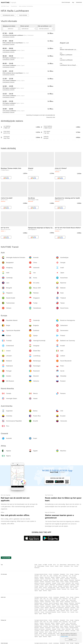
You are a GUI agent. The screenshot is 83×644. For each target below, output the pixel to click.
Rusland (77, 586)
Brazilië (59, 589)
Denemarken (48, 582)
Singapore (37, 579)
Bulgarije (66, 580)
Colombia (75, 588)
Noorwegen (73, 585)
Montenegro (52, 585)
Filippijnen (58, 577)
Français (47, 566)
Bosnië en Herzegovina (54, 580)
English (40, 565)
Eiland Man (68, 583)
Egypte (40, 591)
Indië (45, 576)
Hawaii (58, 588)
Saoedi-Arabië (73, 577)
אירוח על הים (5, 228)
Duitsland (42, 582)
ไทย (58, 565)
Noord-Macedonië (60, 585)
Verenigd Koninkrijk (74, 582)
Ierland (63, 583)
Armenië (50, 574)
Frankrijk (67, 582)
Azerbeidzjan (56, 574)
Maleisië (53, 577)
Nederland (67, 585)
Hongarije (54, 583)
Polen (78, 585)
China (68, 574)
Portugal (36, 586)
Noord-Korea (74, 579)
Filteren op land (25, 26)
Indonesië (37, 576)
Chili (71, 588)
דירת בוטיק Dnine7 (61, 168)
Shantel (31, 168)
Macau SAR (47, 577)
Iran (48, 576)
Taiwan (57, 579)
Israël (41, 576)
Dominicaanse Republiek (51, 589)
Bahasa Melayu (63, 565)
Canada (36, 588)
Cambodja (56, 576)
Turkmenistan (48, 579)
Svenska (76, 566)
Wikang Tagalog (41, 566)
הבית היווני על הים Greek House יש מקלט (68, 228)
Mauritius (45, 591)
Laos (70, 576)
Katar (67, 577)
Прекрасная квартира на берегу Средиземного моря (46, 228)
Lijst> (50, 26)
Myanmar (36, 577)
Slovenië (55, 586)
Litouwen (77, 583)
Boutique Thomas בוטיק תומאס (11, 168)
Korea (60, 576)
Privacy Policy (64, 636)
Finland (62, 582)
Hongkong (77, 574)
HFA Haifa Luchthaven (15, 11)
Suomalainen (67, 566)
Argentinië (63, 588)
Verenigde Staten (52, 588)
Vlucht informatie (66, 2)
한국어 (55, 565)
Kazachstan (65, 576)
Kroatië (59, 583)
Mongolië (42, 577)
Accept (71, 639)
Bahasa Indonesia (72, 565)
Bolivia (68, 588)
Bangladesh (63, 574)
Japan (51, 576)
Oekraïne (72, 586)
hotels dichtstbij (23, 15)
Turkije (53, 579)
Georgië (72, 574)
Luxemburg (37, 585)
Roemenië (41, 586)
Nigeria (50, 591)
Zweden (50, 586)
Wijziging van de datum (9, 26)
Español (57, 566)
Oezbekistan (67, 579)
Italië (73, 583)
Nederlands (37, 568)
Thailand (42, 579)
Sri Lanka (74, 576)
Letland (42, 585)
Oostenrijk (46, 580)
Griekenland (48, 583)
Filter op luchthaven (45, 26)
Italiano (61, 566)
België (61, 580)
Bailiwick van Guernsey (39, 583)
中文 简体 (50, 565)
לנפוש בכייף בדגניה (7, 198)
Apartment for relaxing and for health (67, 198)
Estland (53, 582)
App (73, 2)
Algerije (36, 591)
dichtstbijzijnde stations (9, 15)
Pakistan (63, 577)
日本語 (36, 565)
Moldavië (47, 585)
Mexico (40, 588)
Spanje (58, 582)
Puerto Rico (37, 589)
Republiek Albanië (38, 580)
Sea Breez (32, 198)
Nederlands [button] (79, 2)
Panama (45, 588)
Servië (46, 586)
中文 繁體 (45, 565)
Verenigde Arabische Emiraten (41, 574)
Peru (68, 589)
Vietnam (62, 579)
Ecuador (42, 589)
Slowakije (60, 586)
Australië (72, 589)
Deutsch (52, 566)
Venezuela (64, 589)
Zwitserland (71, 580)
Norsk (72, 566)
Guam (77, 589)
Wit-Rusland (66, 586)
